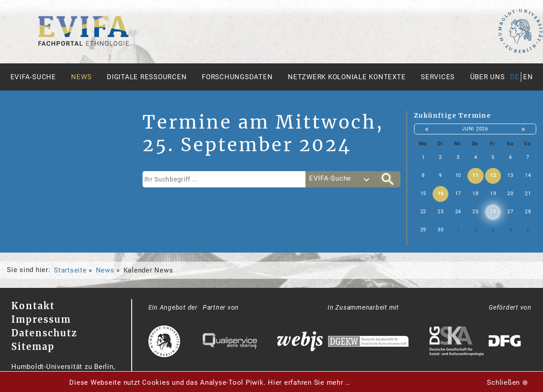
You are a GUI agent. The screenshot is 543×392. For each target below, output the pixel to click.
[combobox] (340, 179)
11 (476, 175)
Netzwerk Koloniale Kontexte (347, 77)
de (515, 77)
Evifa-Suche (33, 77)
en (528, 77)
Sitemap (33, 347)
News (81, 77)
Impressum (41, 319)
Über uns (488, 77)
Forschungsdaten (237, 77)
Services (438, 77)
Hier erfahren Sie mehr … (309, 382)
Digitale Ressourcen (147, 77)
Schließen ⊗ (507, 382)
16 (441, 194)
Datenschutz (44, 333)
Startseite (70, 270)
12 (493, 175)
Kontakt (33, 306)
